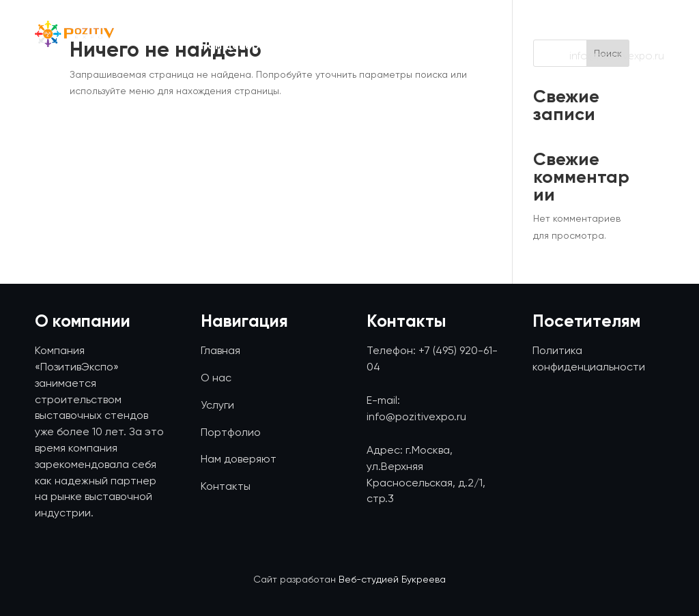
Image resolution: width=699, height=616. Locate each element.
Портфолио (468, 23)
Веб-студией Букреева (392, 579)
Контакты (472, 46)
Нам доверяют (241, 46)
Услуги (378, 23)
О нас (303, 23)
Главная (223, 23)
